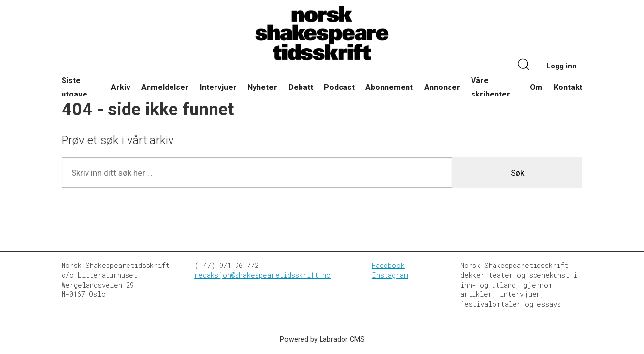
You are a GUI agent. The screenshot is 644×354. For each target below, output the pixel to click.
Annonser (442, 87)
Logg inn (561, 66)
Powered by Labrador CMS (322, 340)
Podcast (339, 87)
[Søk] (524, 66)
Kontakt (568, 87)
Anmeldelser (165, 87)
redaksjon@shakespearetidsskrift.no (263, 275)
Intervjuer (218, 87)
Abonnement (389, 87)
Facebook (388, 265)
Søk (517, 173)
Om (536, 87)
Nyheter (262, 87)
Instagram (390, 275)
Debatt (301, 87)
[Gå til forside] (322, 34)
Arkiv (121, 87)
